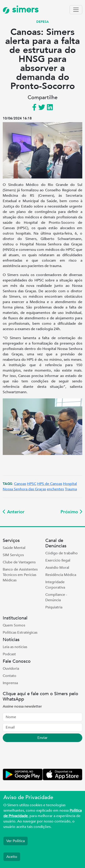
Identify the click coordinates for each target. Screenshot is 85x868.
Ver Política (16, 841)
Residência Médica (61, 575)
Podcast (9, 654)
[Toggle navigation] (76, 10)
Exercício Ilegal (58, 560)
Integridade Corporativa (55, 585)
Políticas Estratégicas (20, 633)
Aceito (12, 857)
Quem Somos (14, 625)
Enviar (42, 738)
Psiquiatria (54, 607)
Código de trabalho (62, 553)
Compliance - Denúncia (56, 597)
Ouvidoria (11, 669)
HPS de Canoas (50, 484)
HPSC (32, 484)
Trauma (71, 489)
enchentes (55, 489)
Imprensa (10, 683)
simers (21, 10)
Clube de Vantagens (19, 562)
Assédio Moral (57, 568)
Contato (10, 676)
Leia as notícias (15, 647)
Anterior (14, 512)
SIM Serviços (13, 555)
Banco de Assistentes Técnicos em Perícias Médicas (20, 575)
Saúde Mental (14, 548)
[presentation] (37, 756)
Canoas (20, 484)
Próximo (71, 512)
